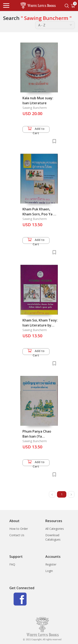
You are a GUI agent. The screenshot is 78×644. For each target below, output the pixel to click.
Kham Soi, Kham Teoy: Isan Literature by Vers (40, 325)
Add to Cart (36, 130)
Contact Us (17, 535)
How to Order (19, 529)
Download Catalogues (53, 537)
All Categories (55, 529)
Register (51, 564)
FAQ (12, 564)
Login (49, 571)
